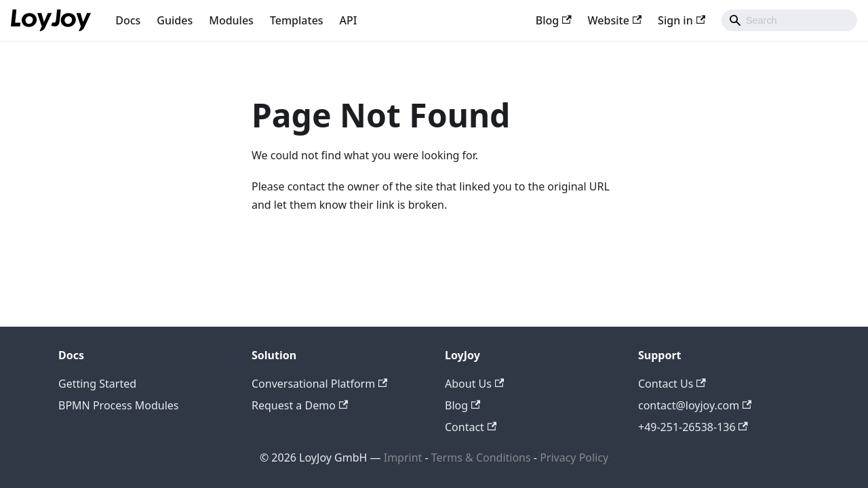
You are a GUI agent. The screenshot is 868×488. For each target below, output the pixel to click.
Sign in (682, 20)
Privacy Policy (574, 457)
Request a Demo (300, 405)
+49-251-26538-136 (693, 427)
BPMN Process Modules (119, 405)
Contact (471, 427)
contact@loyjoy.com (695, 405)
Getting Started (97, 384)
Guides (175, 20)
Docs (128, 20)
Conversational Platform (319, 384)
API (349, 20)
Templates (297, 20)
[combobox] (789, 20)
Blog (554, 20)
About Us (474, 384)
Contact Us (672, 384)
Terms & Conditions (482, 457)
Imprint (403, 457)
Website (615, 20)
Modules (231, 20)
